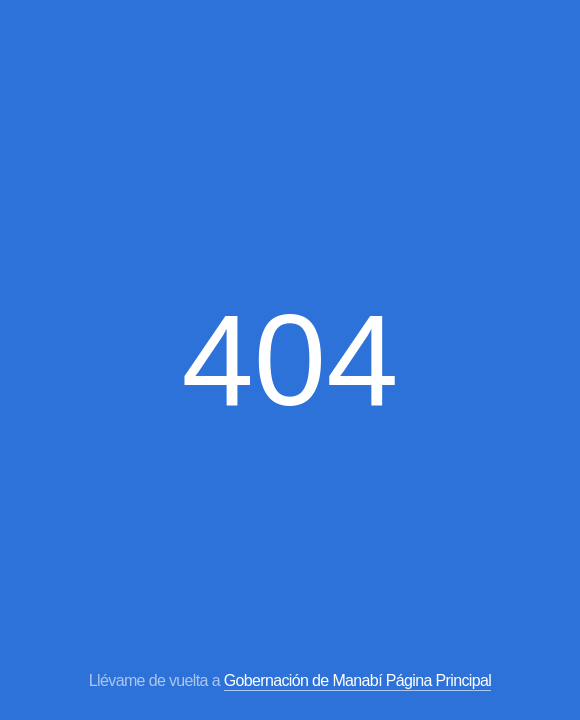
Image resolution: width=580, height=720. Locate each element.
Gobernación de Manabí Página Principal (357, 680)
